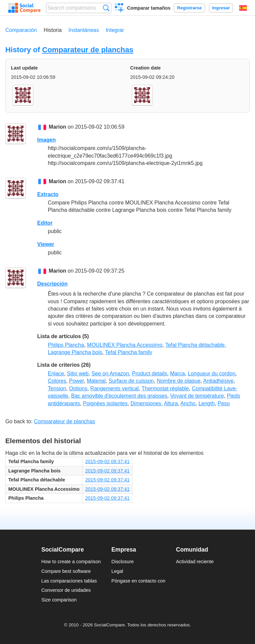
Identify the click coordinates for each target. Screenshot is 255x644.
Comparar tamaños (149, 8)
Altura (171, 403)
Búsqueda (106, 8)
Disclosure (123, 562)
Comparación (21, 30)
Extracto (48, 194)
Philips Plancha (66, 345)
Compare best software (66, 571)
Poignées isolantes (105, 403)
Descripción (52, 284)
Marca (177, 374)
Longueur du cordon (212, 374)
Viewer (46, 244)
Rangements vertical (115, 388)
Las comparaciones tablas (69, 581)
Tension (57, 388)
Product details (149, 374)
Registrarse (189, 8)
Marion (57, 127)
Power (76, 381)
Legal (117, 571)
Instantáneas (84, 30)
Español (243, 8)
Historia (53, 30)
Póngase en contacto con (138, 581)
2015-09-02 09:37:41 (108, 461)
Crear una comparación (119, 9)
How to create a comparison (71, 562)
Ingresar (221, 8)
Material (96, 381)
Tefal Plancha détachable (195, 345)
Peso (223, 403)
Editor (45, 223)
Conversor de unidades (66, 590)
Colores (57, 381)
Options (78, 388)
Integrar (115, 30)
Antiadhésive (218, 381)
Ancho (188, 403)
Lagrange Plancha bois (75, 352)
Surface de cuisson (131, 381)
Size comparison (59, 600)
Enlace (56, 374)
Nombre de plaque (179, 381)
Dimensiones (146, 403)
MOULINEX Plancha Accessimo (125, 345)
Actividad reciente (195, 562)
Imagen (46, 140)
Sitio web (78, 374)
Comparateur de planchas (88, 50)
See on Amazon (110, 374)
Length (207, 403)
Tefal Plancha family (128, 352)
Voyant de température (197, 396)
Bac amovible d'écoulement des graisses (119, 396)
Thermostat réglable (165, 388)
